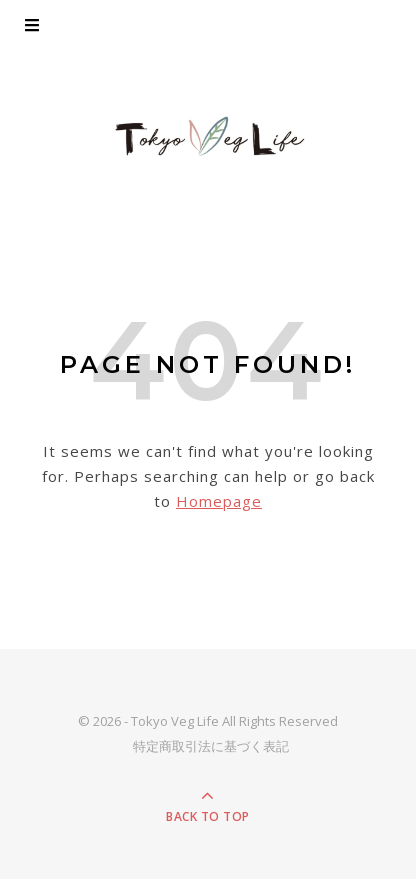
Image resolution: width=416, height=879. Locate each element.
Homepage (219, 501)
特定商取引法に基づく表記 (211, 746)
